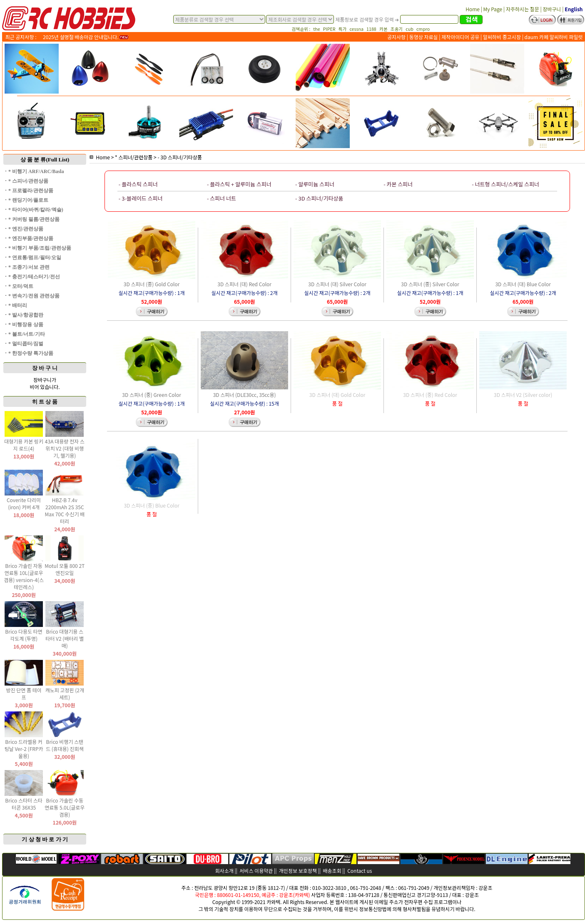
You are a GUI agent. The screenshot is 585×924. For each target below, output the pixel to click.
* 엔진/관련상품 (26, 229)
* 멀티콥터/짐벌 (26, 344)
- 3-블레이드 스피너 (141, 198)
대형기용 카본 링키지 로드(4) (24, 445)
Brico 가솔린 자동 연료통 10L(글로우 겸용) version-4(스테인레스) (24, 576)
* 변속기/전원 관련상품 (34, 296)
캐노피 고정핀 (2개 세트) (65, 694)
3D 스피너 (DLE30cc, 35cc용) (245, 395)
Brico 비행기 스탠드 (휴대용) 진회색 (65, 745)
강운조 (485, 888)
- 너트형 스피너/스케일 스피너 (505, 184)
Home (100, 157)
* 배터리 (18, 305)
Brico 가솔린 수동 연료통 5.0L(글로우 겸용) (65, 807)
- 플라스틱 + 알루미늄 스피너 (239, 184)
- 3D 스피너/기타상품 (179, 157)
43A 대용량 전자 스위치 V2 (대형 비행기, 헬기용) (65, 448)
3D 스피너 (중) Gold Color (152, 284)
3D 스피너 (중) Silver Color (430, 284)
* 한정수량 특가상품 (31, 353)
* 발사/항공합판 (26, 315)
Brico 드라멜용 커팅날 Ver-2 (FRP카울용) (24, 749)
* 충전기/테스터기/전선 (34, 277)
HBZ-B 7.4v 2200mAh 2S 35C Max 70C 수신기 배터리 (65, 510)
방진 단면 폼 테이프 (24, 694)
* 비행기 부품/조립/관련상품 (40, 248)
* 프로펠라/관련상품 (31, 191)
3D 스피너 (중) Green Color (152, 395)
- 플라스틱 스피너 (138, 184)
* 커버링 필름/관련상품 (34, 219)
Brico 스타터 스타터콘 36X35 (24, 804)
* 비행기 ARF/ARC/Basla (36, 171)
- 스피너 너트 (222, 198)
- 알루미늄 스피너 (315, 184)
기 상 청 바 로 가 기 (45, 839)
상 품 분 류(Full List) (45, 160)
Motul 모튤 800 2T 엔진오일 (65, 569)
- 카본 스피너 (398, 184)
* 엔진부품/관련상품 (31, 238)
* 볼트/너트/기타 (27, 334)
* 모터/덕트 (21, 286)
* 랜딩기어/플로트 (28, 200)
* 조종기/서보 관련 (29, 267)
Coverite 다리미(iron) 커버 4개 (24, 503)
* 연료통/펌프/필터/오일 (35, 258)
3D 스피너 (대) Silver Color (337, 284)
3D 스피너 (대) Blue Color (523, 284)
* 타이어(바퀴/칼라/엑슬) (36, 210)
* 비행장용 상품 (26, 325)
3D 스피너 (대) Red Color (244, 284)
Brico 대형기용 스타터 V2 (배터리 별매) (65, 638)
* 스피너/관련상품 (28, 181)
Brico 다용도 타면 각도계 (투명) (24, 635)
